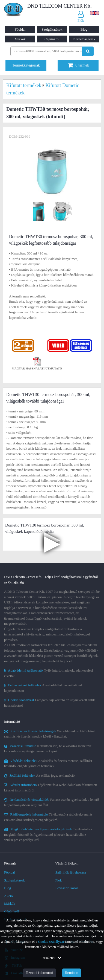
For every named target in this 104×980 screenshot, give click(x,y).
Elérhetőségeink (84, 39)
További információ (39, 973)
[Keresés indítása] (88, 51)
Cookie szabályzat (51, 942)
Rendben (72, 973)
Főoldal (20, 29)
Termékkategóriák (26, 65)
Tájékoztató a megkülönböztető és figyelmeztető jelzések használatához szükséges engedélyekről (48, 834)
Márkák (20, 39)
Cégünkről (52, 39)
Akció (8, 896)
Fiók (59, 880)
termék (78, 65)
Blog (84, 29)
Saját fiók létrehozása (71, 872)
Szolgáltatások (52, 29)
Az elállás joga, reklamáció (39, 775)
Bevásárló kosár (67, 888)
